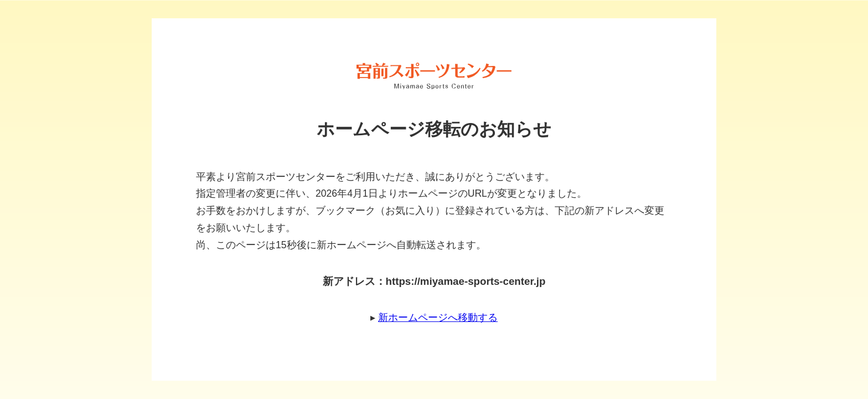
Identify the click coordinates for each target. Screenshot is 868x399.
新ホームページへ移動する (438, 318)
